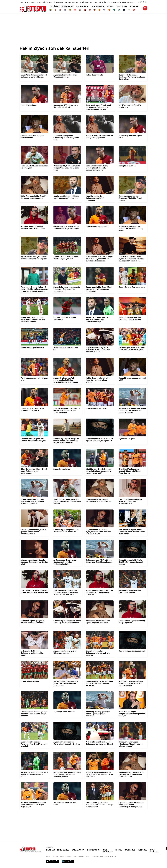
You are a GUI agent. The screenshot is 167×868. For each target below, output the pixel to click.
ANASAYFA (23, 2)
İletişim (55, 856)
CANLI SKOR (31, 2)
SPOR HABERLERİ (78, 2)
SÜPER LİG (102, 2)
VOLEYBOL (68, 2)
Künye (48, 856)
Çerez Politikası (79, 856)
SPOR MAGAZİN (116, 2)
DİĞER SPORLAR (154, 851)
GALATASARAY (82, 6)
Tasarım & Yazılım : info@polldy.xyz (104, 856)
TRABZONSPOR (98, 6)
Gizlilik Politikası (66, 856)
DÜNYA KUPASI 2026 (128, 2)
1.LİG (108, 2)
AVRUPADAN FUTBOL (91, 2)
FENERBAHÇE (68, 6)
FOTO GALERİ (40, 2)
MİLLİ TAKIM (122, 6)
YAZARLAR (134, 6)
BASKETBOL (60, 2)
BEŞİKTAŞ (55, 6)
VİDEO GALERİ (50, 2)
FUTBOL (110, 6)
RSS (88, 856)
